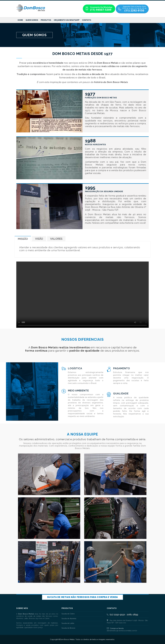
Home (20, 20)
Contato (87, 20)
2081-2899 (132, 615)
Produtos (46, 20)
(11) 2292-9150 (117, 615)
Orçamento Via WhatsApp (67, 20)
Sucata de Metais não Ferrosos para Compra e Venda (82, 597)
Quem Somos (32, 20)
